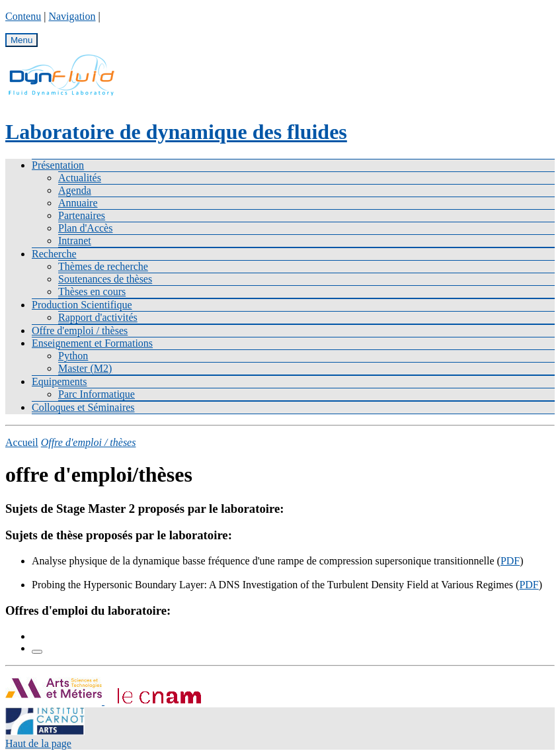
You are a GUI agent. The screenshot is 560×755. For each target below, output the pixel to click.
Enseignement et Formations (92, 343)
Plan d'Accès (85, 228)
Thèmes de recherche (103, 266)
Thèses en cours (92, 291)
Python (73, 356)
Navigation (72, 16)
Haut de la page (38, 743)
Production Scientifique (82, 305)
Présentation (58, 165)
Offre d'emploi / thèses (80, 331)
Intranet (75, 241)
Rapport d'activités (98, 317)
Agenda (75, 190)
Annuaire (78, 203)
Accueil (22, 442)
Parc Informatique (97, 394)
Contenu (23, 16)
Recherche (54, 254)
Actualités (80, 178)
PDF (510, 561)
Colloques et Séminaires (83, 407)
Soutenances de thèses (105, 279)
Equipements (60, 381)
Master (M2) (85, 368)
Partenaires (82, 215)
